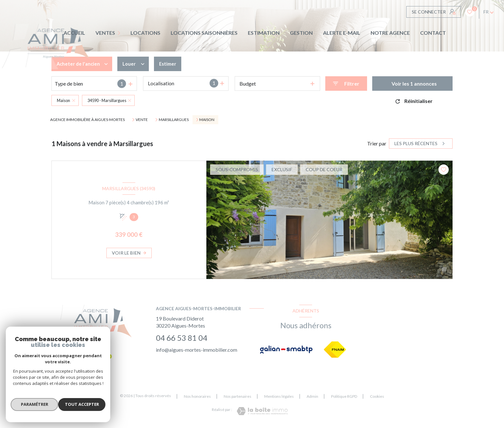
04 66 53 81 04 (182, 338)
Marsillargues (174, 120)
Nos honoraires (197, 396)
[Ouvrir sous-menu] (120, 33)
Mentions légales (279, 396)
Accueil (74, 33)
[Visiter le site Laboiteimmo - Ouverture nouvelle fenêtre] (262, 411)
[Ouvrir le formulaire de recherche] (346, 84)
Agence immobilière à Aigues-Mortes (87, 120)
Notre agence (390, 33)
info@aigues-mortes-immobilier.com (197, 350)
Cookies (377, 396)
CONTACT (433, 33)
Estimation (264, 33)
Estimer (171, 64)
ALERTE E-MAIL (342, 33)
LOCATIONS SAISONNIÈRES (204, 33)
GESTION (301, 33)
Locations (145, 33)
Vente (142, 120)
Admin (312, 396)
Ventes (105, 33)
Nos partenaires (238, 396)
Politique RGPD (344, 396)
